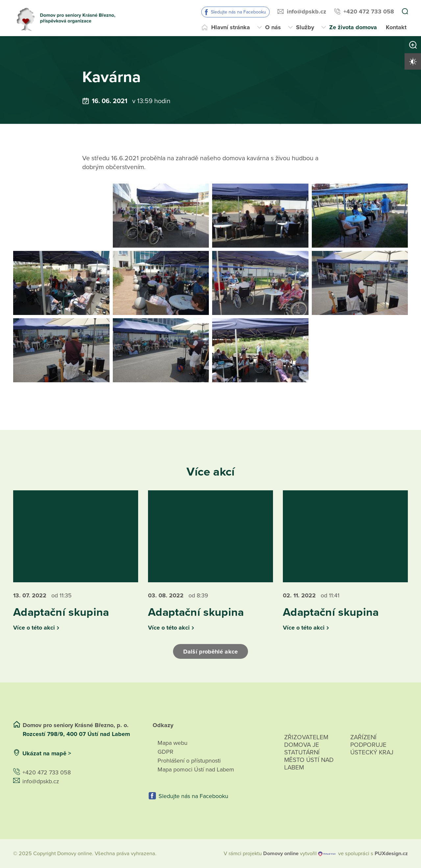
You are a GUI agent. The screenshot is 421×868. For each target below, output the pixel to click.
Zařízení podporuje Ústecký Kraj (372, 745)
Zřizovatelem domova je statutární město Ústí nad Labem (309, 760)
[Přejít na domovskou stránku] (69, 18)
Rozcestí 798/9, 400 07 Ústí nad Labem (77, 734)
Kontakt (396, 27)
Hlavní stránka (231, 27)
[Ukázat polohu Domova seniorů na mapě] (110, 754)
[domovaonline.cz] (281, 854)
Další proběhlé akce (210, 652)
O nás (273, 27)
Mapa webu (173, 743)
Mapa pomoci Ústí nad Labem (196, 769)
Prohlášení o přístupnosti (189, 761)
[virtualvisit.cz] (327, 854)
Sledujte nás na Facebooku (238, 12)
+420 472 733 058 (369, 11)
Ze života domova (353, 27)
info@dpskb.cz (307, 11)
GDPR (165, 752)
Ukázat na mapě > (47, 753)
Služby (305, 27)
